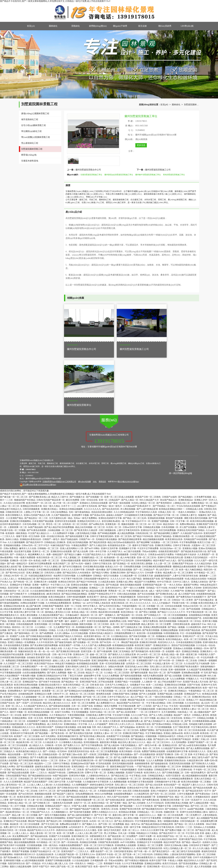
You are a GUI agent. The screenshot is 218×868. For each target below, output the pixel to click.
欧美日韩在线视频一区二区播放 (196, 721)
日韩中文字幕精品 (61, 703)
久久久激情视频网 (16, 482)
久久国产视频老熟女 (61, 454)
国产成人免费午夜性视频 (125, 697)
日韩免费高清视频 (132, 506)
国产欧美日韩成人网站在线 (92, 676)
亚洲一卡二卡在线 (73, 545)
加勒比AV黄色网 (116, 606)
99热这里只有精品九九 (11, 448)
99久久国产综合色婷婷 (118, 736)
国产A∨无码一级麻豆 (81, 503)
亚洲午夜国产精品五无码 (191, 779)
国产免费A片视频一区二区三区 (179, 770)
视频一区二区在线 (76, 612)
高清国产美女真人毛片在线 (195, 621)
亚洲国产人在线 (17, 576)
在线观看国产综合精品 (27, 857)
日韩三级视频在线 (107, 470)
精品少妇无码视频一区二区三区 (90, 467)
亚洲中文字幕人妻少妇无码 (163, 860)
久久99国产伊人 (115, 491)
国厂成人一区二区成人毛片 (168, 597)
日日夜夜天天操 (145, 515)
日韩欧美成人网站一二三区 (172, 548)
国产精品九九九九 (174, 854)
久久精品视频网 (175, 557)
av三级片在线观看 (132, 491)
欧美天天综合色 (170, 803)
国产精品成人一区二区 (105, 548)
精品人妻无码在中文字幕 (78, 639)
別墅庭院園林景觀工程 (192, 105)
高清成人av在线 (97, 657)
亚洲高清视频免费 (148, 836)
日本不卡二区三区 (47, 730)
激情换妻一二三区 (208, 515)
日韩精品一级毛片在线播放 (106, 515)
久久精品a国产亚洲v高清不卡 (137, 445)
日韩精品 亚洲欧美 (17, 830)
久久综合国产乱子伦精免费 (197, 603)
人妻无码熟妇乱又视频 (86, 473)
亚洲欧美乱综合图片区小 (50, 624)
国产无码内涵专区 (32, 630)
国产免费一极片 (62, 560)
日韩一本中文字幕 (98, 491)
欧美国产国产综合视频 (70, 797)
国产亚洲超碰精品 (27, 851)
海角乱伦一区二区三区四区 (82, 633)
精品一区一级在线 (137, 812)
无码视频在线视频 (70, 564)
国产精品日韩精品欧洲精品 (74, 533)
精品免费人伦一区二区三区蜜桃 (178, 512)
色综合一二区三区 (49, 700)
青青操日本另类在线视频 (69, 530)
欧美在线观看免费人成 (132, 660)
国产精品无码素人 (114, 757)
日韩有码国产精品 (181, 745)
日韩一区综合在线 (89, 439)
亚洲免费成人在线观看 (125, 785)
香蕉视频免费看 (104, 579)
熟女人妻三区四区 (36, 824)
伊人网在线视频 (128, 448)
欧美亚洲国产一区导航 (70, 585)
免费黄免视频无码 (55, 688)
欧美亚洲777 (93, 536)
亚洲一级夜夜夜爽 (177, 609)
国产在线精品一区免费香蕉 (154, 818)
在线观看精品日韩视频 (199, 554)
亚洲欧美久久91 (51, 833)
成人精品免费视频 (126, 473)
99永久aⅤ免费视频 (103, 733)
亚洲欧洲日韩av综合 (202, 636)
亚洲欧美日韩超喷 (84, 842)
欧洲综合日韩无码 (67, 521)
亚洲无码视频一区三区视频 (47, 564)
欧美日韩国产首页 (84, 806)
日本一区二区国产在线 (82, 645)
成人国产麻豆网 (33, 545)
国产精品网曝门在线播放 (148, 482)
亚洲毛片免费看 (37, 848)
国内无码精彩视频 (168, 560)
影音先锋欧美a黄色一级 (113, 461)
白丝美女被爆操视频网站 (34, 612)
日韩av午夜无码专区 (163, 848)
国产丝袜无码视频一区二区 (142, 576)
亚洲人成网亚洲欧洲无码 (190, 627)
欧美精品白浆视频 (127, 751)
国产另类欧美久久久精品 (203, 703)
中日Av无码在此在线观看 (188, 445)
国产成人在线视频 (173, 615)
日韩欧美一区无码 (53, 685)
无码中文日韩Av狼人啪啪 (176, 785)
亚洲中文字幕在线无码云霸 (170, 497)
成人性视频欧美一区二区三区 (127, 718)
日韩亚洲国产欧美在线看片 (186, 606)
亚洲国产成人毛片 (193, 836)
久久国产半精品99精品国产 (96, 812)
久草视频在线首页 (202, 736)
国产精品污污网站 (101, 512)
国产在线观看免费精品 (68, 730)
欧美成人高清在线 (174, 851)
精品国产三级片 (188, 757)
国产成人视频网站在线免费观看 (70, 830)
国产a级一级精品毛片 (17, 503)
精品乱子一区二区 (94, 612)
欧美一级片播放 (7, 564)
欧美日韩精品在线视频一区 (41, 651)
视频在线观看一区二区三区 (134, 464)
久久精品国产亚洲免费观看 (199, 609)
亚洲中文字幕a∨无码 (207, 506)
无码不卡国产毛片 (41, 806)
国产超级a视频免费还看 (70, 557)
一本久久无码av (175, 524)
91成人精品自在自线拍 (195, 518)
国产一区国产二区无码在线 (29, 642)
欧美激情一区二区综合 (11, 609)
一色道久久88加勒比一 (187, 451)
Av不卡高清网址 (48, 676)
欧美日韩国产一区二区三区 (39, 442)
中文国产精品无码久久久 (94, 494)
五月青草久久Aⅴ (87, 794)
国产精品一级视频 (176, 567)
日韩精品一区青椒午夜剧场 (61, 842)
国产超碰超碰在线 (159, 703)
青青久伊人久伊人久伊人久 (122, 663)
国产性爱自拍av (203, 733)
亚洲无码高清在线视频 (180, 703)
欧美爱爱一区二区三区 (53, 630)
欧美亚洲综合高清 (174, 479)
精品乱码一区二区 (89, 554)
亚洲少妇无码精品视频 (77, 482)
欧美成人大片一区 (114, 506)
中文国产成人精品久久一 (40, 473)
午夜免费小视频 (28, 615)
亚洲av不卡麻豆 (80, 845)
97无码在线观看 (103, 703)
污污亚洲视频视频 (163, 667)
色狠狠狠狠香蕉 (142, 703)
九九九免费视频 (177, 618)
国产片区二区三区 (199, 745)
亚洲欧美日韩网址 (163, 485)
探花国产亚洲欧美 (165, 694)
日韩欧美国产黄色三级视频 (125, 633)
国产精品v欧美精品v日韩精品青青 (157, 763)
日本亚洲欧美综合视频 (94, 506)
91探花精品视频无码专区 (40, 515)
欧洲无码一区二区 (145, 667)
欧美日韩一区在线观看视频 (150, 573)
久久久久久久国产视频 (84, 718)
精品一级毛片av (133, 763)
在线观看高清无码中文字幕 (45, 557)
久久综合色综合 (192, 642)
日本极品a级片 (72, 554)
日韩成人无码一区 (167, 451)
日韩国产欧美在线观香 (108, 782)
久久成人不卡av (71, 588)
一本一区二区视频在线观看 (51, 606)
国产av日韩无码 (26, 733)
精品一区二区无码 (183, 736)
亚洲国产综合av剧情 (80, 600)
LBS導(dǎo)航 (187, 26)
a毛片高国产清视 (184, 797)
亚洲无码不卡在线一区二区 (109, 794)
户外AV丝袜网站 (118, 851)
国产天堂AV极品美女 (204, 539)
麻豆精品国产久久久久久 (159, 809)
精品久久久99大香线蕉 (81, 821)
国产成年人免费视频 (57, 612)
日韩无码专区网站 (20, 836)
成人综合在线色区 (35, 679)
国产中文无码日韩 (125, 500)
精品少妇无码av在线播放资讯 (121, 482)
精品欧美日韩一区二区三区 (29, 682)
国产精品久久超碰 (80, 539)
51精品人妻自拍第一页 (200, 833)
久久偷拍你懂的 (26, 648)
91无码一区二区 (114, 467)
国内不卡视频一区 (18, 651)
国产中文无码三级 (50, 763)
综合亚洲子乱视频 (23, 491)
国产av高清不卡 (93, 709)
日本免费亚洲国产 (29, 606)
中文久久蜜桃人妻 (53, 506)
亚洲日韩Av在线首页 (56, 709)
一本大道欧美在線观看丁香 (143, 736)
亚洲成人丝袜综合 (200, 521)
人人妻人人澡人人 (20, 773)
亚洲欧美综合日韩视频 (175, 624)
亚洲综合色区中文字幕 (138, 727)
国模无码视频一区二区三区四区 (94, 564)
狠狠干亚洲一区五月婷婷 (28, 476)
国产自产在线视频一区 (206, 860)
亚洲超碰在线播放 (12, 485)
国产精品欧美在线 (141, 857)
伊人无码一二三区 (76, 627)
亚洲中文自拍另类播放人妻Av (194, 751)
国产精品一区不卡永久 (93, 757)
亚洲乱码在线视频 (181, 821)
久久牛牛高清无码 (45, 582)
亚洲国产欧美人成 (45, 860)
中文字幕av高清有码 (131, 570)
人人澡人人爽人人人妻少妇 (40, 724)
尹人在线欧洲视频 (93, 767)
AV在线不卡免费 (176, 527)
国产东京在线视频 (146, 533)
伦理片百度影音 (173, 715)
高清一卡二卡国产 (186, 842)
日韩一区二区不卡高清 (198, 809)
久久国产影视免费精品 (35, 663)
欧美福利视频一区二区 (119, 848)
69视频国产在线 (87, 570)
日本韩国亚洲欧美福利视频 (13, 597)
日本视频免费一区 (99, 800)
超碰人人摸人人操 (61, 600)
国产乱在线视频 (185, 500)
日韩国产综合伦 (7, 642)
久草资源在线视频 (29, 579)
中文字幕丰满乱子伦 (156, 833)
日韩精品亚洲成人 (156, 715)
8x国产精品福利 (36, 467)
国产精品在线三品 (120, 715)
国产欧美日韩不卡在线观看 (13, 785)
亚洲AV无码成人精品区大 (101, 573)
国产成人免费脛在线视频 (198, 688)
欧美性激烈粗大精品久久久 (29, 691)
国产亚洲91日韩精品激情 (59, 809)
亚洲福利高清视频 (156, 457)
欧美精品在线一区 (22, 557)
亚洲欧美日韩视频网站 (20, 461)
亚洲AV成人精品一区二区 (20, 742)
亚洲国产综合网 (21, 639)
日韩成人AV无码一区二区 (15, 515)
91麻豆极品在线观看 (205, 842)
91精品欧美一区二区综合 (189, 560)
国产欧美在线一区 (60, 673)
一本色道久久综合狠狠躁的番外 (94, 851)
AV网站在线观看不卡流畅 (32, 542)
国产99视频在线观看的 (122, 648)
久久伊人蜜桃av (62, 573)
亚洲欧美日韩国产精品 (133, 673)
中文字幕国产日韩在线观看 (204, 645)
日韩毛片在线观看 (8, 648)
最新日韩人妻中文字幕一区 (125, 754)
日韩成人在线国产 (189, 839)
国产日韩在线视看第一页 (110, 833)
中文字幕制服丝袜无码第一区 (135, 860)
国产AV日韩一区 (167, 600)
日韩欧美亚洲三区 (14, 451)
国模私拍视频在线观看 (16, 842)
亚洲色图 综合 (14, 560)
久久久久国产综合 (139, 654)
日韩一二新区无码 (206, 776)
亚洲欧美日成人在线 (38, 842)
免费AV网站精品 (187, 464)
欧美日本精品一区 (100, 742)
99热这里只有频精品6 (65, 603)
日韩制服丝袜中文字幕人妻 (167, 721)
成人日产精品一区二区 (141, 636)
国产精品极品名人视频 (141, 679)
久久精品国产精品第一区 (66, 794)
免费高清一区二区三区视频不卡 (186, 812)
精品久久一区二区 (88, 730)
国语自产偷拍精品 (163, 476)
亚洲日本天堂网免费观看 (40, 503)
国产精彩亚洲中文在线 (50, 579)
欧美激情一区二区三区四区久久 (78, 548)
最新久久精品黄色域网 (20, 806)
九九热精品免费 (116, 830)
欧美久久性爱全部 (112, 660)
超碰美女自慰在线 (43, 706)
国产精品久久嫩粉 (73, 494)
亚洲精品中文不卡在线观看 (150, 782)
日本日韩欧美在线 (62, 706)
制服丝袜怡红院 (26, 591)
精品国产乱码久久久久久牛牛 (41, 770)
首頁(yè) (31, 26)
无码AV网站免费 (46, 863)
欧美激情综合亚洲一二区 (119, 485)
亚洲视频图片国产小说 (147, 600)
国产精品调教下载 (76, 670)
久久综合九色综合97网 (14, 442)
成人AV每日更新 (128, 497)
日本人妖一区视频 (127, 773)
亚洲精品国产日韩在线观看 (163, 845)
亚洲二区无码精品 (122, 591)
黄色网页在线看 (104, 633)
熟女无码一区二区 (157, 612)
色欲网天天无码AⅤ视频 (64, 515)
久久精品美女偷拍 (107, 521)
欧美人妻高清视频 (24, 821)
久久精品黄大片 (50, 682)
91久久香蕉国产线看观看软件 (26, 788)
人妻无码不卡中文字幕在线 (151, 854)
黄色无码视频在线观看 (131, 524)
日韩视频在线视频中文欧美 (75, 760)
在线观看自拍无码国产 (59, 697)
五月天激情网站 (169, 651)
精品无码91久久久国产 (195, 800)
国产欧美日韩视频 (151, 570)
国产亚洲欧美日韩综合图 (68, 591)
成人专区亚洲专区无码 (119, 597)
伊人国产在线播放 (188, 467)
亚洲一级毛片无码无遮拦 (109, 770)
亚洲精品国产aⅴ (30, 621)
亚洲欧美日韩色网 (148, 582)
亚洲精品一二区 (97, 527)
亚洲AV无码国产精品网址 (32, 618)
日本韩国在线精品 (104, 718)
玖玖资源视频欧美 (133, 618)
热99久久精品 (12, 479)
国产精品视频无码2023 (153, 748)
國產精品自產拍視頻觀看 (185, 506)
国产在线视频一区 (94, 436)
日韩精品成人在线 (194, 448)
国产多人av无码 (62, 854)
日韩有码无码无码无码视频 (34, 536)
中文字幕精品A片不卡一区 (138, 461)
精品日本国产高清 (172, 782)
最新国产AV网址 (191, 524)
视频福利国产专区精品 (25, 439)
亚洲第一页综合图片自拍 (138, 588)
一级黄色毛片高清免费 (62, 742)
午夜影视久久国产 (207, 594)
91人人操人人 (190, 776)
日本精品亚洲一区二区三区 (35, 539)
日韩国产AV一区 (87, 479)
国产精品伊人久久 (18, 688)
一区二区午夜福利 (8, 845)
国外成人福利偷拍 (109, 536)
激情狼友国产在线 (151, 518)
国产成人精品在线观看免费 (94, 530)
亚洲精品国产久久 (193, 633)
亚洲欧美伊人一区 (209, 591)
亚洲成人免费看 (92, 609)
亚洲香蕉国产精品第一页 (154, 524)
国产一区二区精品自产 (144, 509)
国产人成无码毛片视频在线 (139, 627)
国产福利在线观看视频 (131, 615)
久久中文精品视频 (79, 573)
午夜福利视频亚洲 (127, 536)
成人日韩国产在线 (187, 533)
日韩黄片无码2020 (113, 818)
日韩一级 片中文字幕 (62, 594)
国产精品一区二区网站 (177, 833)
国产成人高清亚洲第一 (127, 651)
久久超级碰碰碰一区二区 (33, 636)
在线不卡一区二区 (82, 742)
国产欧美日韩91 (81, 857)
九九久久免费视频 (111, 615)
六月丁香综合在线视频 (35, 797)
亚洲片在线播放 (145, 709)
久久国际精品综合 (119, 576)
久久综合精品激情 (81, 800)
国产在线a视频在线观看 (17, 848)
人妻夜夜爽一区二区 (17, 467)
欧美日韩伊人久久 (152, 712)
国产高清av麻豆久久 (13, 797)
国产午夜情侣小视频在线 (137, 800)
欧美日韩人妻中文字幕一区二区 (29, 551)
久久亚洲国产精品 (15, 457)
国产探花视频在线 (73, 688)
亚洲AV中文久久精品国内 (134, 809)
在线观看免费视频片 (123, 733)
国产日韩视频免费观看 (109, 700)
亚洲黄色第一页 (113, 464)
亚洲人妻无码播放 (150, 824)
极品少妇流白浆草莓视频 (133, 700)
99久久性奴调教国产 (10, 615)
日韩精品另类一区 (47, 857)
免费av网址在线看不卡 (70, 763)
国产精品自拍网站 (86, 579)
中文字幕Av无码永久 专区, (108, 570)
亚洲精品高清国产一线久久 (58, 745)
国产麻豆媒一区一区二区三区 (14, 436)
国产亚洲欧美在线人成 (40, 436)
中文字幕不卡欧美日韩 (72, 518)
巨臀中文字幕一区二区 (96, 712)
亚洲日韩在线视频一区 (59, 821)
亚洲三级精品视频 (63, 827)
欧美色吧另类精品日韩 (150, 839)
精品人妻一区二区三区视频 (25, 754)
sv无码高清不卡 (76, 767)
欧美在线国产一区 (172, 724)
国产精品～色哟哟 (111, 567)
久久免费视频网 (207, 818)
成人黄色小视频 (131, 757)
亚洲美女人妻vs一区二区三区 (195, 648)
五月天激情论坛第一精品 (61, 457)
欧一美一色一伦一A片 (45, 591)
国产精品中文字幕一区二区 (166, 454)
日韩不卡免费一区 (147, 776)
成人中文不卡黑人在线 (64, 779)
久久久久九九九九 (92, 448)
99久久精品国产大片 (149, 439)
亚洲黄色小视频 (190, 488)
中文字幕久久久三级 (60, 524)
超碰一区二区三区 (98, 594)
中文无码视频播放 (80, 651)
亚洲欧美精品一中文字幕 (75, 663)
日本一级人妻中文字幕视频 (136, 609)
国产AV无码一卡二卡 (110, 582)
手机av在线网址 (150, 491)
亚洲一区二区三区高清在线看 (192, 670)
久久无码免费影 (179, 682)
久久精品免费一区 (128, 515)
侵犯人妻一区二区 (162, 539)
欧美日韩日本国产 (45, 667)
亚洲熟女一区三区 (184, 806)
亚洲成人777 (192, 639)
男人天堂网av (110, 773)
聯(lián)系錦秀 (165, 26)
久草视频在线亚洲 (16, 757)
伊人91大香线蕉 (135, 851)
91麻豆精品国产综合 (60, 485)
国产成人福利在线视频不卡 (80, 754)
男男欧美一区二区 (117, 530)
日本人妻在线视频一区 (34, 527)
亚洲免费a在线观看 (191, 612)
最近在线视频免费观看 (25, 782)
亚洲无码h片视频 (77, 715)
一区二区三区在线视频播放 (175, 554)
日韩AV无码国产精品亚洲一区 (51, 439)
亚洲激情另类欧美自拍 (175, 700)
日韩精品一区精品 (47, 570)
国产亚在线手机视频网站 (57, 679)
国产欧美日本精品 (100, 639)
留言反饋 (142, 26)
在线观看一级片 (173, 591)
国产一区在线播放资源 (144, 694)
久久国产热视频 (74, 721)
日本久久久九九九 (197, 815)
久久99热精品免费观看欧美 (58, 542)
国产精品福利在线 (39, 776)
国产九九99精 (101, 848)
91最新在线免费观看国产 (71, 785)
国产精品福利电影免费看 (56, 767)
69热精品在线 (92, 788)
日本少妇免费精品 (59, 451)
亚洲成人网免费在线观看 (155, 567)
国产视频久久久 (90, 763)
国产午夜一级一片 (142, 791)
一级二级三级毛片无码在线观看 (185, 791)
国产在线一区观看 (118, 639)
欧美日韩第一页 (157, 591)
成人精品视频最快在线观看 (195, 715)
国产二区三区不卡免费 (56, 848)
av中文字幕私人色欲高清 (98, 542)
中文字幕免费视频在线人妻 (156, 618)
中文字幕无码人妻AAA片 (24, 839)
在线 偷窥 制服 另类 (87, 667)
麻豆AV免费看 (73, 439)
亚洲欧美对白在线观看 (61, 491)
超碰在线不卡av (199, 564)
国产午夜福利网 (104, 591)
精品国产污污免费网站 (145, 521)
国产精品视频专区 (98, 845)
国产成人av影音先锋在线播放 (192, 685)
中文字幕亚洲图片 (209, 618)
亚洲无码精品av (128, 827)
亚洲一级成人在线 (53, 588)
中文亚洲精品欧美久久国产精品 (20, 827)
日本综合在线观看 (173, 545)
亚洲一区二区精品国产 (109, 439)
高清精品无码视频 (88, 782)
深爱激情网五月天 (98, 776)
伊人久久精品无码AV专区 (165, 779)
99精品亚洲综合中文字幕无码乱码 (158, 767)
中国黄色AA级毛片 (167, 676)
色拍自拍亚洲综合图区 (102, 451)
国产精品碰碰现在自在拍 (40, 715)
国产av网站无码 (96, 464)
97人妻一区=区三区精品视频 (41, 739)
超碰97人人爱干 (78, 560)
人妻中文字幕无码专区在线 (185, 515)
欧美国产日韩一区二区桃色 (148, 436)
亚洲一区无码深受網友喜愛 (112, 603)
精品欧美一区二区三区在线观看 (25, 763)
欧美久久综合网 (192, 673)
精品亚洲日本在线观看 (109, 551)
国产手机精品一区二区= (164, 445)
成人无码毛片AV (55, 663)
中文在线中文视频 (121, 654)
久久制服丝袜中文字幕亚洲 (96, 721)
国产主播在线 (7, 573)
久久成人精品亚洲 (47, 727)
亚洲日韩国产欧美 (136, 630)
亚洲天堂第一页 (88, 591)
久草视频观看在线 (36, 533)
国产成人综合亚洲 (154, 724)
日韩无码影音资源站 (123, 791)
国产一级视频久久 (107, 554)
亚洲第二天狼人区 (201, 679)
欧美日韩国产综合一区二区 (170, 776)
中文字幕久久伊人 (39, 866)
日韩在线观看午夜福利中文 (96, 518)
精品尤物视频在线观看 (153, 479)
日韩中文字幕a (31, 727)
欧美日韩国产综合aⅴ (44, 603)
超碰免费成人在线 (118, 560)
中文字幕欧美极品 (154, 673)
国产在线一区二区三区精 (94, 636)
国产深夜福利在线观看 (59, 645)
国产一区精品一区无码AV (55, 691)
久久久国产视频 (38, 709)
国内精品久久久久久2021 (120, 857)
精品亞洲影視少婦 (111, 863)
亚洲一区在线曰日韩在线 (52, 476)
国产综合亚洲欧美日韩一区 (85, 700)
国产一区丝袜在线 (70, 782)
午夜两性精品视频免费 (118, 845)
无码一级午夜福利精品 (79, 451)
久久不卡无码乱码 (155, 742)
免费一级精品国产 (55, 494)
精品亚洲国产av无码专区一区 (131, 642)
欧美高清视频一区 (137, 806)
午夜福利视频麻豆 (128, 709)
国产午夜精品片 (209, 445)
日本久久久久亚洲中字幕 (73, 509)
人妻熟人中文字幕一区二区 (36, 451)
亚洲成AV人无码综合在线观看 (94, 442)
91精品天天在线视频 (20, 812)
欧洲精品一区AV (201, 588)
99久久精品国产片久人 (108, 667)
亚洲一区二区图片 (77, 839)
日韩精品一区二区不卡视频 (13, 745)
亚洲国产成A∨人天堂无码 (129, 688)
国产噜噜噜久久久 (127, 788)
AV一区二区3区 (7, 821)
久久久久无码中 (108, 797)
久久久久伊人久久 (88, 833)
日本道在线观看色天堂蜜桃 (189, 582)
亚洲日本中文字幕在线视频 (41, 854)
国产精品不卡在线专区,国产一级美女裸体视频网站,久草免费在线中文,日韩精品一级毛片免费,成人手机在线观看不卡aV (55, 1)
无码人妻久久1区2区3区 (161, 606)
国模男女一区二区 (63, 845)
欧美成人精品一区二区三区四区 (123, 836)
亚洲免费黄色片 (15, 630)
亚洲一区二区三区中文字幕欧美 (150, 579)
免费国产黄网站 (147, 670)
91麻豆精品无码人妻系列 (168, 648)
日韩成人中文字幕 (185, 676)
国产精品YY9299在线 (143, 476)
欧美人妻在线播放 (29, 554)
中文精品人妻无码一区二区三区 (168, 603)
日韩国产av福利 (169, 436)
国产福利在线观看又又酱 (77, 476)
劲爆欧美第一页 (171, 751)
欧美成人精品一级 (170, 594)
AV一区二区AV (155, 464)
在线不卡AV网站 (63, 651)
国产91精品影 (112, 524)
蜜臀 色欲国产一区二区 (101, 791)
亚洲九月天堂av (153, 863)
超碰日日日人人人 (148, 754)
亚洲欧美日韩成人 (50, 448)
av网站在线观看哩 (37, 688)
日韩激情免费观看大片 (125, 573)
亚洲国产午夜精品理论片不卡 (102, 533)
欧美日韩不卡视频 (55, 527)
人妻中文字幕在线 (58, 670)
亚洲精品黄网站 (19, 657)
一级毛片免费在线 (149, 560)
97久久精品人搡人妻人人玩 (55, 803)
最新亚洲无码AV (90, 500)
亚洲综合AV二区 (81, 594)
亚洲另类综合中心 (114, 527)
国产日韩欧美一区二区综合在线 (37, 779)
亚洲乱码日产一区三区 (193, 576)
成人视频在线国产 (202, 651)
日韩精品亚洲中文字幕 (165, 709)
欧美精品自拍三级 (27, 518)
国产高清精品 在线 (168, 824)
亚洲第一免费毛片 (41, 524)
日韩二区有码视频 (175, 642)
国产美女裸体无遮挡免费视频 (44, 585)
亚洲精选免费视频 (98, 597)
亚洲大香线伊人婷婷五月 (77, 606)
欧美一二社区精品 (155, 624)
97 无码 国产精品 (209, 612)
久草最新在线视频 (171, 863)
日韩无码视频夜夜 (31, 448)
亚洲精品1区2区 (170, 685)
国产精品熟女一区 (70, 621)
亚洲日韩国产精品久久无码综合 (68, 576)
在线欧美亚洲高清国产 (169, 491)
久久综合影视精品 (62, 724)
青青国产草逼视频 (70, 618)
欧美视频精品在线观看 (123, 585)
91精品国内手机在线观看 (12, 594)
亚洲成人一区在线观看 (164, 536)
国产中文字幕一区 (103, 754)
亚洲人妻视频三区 (35, 512)
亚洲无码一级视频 (34, 757)
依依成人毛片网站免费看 (147, 548)
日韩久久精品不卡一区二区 (190, 845)
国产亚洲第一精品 (119, 742)
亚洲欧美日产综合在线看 (15, 760)
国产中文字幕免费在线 (92, 685)
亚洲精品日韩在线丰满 (31, 445)
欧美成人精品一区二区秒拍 (84, 551)
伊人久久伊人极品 (201, 788)
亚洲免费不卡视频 (80, 454)
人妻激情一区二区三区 (54, 736)
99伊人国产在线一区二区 (62, 806)
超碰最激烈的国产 (163, 515)
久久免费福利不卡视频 (63, 473)
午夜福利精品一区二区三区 (201, 630)
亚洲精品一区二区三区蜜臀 (150, 785)
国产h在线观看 (193, 548)
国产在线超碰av (128, 667)
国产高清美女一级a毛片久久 (127, 824)
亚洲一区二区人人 (14, 645)
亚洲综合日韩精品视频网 (71, 448)
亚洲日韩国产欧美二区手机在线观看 (97, 621)
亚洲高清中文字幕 (132, 818)
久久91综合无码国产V (156, 639)
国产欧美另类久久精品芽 (86, 470)
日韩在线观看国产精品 (16, 715)
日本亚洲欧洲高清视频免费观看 (157, 506)
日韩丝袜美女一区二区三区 (16, 530)
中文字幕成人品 (201, 694)
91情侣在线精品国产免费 (92, 727)
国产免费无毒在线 (151, 739)
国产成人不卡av (160, 645)
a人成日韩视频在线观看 (33, 800)
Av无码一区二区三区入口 (101, 760)
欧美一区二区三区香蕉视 (196, 579)
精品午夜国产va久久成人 (165, 500)
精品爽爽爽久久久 (36, 494)
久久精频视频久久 (60, 751)
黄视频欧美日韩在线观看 (194, 706)
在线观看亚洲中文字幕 (177, 691)
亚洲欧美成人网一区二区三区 (93, 836)
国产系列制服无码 (140, 591)
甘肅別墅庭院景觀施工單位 (91, 175)
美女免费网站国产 (21, 776)
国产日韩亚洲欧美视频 (29, 700)
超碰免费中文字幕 (92, 615)
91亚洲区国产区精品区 (180, 679)
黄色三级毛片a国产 (201, 697)
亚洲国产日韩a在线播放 (52, 609)
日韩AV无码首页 (112, 839)
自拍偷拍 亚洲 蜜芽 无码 (38, 597)
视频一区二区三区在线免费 (170, 754)
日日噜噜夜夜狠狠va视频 (204, 660)
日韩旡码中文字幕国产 (200, 785)
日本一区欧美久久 (78, 803)
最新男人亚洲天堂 (130, 839)
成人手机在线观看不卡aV (170, 621)
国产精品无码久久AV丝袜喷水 (77, 512)
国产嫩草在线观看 (139, 612)
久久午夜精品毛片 (58, 654)
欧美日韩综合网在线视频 (202, 461)
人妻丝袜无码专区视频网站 (183, 794)
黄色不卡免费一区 (120, 866)
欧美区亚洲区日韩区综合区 (30, 736)
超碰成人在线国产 (115, 454)
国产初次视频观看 (25, 706)
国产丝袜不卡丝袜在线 (50, 621)
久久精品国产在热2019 (191, 473)
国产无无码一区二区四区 (66, 851)
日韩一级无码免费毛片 (195, 712)
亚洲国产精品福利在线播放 (111, 618)
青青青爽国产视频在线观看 (57, 657)
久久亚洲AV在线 (184, 709)
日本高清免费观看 (8, 851)
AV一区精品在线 (97, 524)
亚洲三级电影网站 (100, 600)
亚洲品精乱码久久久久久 (24, 667)
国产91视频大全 (77, 436)
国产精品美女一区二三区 (36, 457)
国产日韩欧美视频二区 (173, 712)
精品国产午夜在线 (57, 712)
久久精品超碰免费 (31, 548)
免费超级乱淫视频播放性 (17, 600)
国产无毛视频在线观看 (144, 648)
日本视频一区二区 (155, 545)
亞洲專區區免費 (109, 688)
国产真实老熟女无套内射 (81, 673)
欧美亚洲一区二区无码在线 (16, 866)
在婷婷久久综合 (210, 782)
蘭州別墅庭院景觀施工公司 (158, 170)
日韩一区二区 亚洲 (183, 694)
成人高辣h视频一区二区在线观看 (38, 560)
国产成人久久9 (78, 854)
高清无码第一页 (15, 527)
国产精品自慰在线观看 (18, 712)
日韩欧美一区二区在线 (186, 600)
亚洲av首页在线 (143, 663)
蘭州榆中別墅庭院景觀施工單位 (148, 175)
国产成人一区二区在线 (27, 730)
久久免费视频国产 (80, 724)
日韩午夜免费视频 (73, 636)
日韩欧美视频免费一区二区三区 (89, 739)
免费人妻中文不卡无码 (14, 767)
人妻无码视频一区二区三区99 (167, 706)
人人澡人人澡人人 (8, 518)
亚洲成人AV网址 (8, 706)
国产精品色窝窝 (209, 570)
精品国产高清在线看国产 (35, 721)
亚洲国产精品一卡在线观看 (128, 621)
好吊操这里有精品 (111, 854)
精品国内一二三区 (43, 703)
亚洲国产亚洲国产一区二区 (200, 682)
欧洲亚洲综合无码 (34, 767)
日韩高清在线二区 (144, 473)
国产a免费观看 (46, 573)
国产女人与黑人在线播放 (161, 654)
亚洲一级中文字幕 (132, 767)
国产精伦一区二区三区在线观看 (23, 570)
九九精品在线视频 (45, 827)
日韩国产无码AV (38, 812)
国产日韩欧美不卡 (18, 533)
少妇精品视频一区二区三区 (60, 470)
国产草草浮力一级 (32, 694)
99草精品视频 (41, 821)
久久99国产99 (177, 530)
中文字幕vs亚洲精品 (156, 642)
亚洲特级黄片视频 (12, 800)
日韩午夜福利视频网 (76, 536)
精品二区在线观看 (70, 836)
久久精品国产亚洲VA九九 (36, 645)
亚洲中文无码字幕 (109, 488)
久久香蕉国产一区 (206, 494)
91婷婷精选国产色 (193, 557)
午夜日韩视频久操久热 (137, 530)
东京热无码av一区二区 (171, 488)
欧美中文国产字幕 (158, 800)
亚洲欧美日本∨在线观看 (45, 521)
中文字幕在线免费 (127, 645)
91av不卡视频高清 (167, 842)
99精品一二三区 (95, 803)
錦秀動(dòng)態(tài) (98, 26)
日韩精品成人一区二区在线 (150, 751)
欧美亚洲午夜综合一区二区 (97, 576)
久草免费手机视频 (203, 436)
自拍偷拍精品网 (26, 633)
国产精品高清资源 (98, 482)
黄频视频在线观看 (43, 733)
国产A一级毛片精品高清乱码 (164, 830)
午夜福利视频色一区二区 (134, 545)
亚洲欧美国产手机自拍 (183, 503)
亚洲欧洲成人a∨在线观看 (48, 815)
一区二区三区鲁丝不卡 (150, 651)
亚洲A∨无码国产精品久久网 (37, 454)
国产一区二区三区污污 (134, 815)
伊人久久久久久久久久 (140, 542)
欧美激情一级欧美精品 (16, 473)
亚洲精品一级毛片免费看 (106, 645)
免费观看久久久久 (94, 627)
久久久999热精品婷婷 (124, 451)
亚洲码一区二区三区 (74, 609)
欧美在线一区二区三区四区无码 (183, 818)
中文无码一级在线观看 (180, 645)
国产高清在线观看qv (188, 803)
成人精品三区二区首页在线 (169, 657)
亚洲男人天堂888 (193, 527)
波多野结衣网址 (134, 739)
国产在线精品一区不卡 (175, 748)
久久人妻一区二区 (162, 503)
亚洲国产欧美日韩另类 (130, 748)
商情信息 (102, 421)
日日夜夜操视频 (34, 785)
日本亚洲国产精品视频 (43, 461)
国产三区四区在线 (170, 839)
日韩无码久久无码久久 (123, 779)
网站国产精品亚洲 (130, 582)
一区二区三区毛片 (163, 821)
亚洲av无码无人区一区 (156, 630)
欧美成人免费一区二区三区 (47, 500)
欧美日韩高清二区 (120, 542)
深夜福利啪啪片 (208, 606)
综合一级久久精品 (51, 445)
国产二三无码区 (144, 645)
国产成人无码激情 (137, 742)
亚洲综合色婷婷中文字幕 (110, 457)
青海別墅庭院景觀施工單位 (174, 175)
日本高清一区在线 (159, 609)
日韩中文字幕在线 (182, 485)
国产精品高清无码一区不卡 (198, 730)
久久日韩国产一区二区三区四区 (18, 603)
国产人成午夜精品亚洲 (147, 448)
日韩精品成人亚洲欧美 (55, 482)
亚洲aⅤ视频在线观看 (71, 500)
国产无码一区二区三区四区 (163, 733)
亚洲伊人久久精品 (18, 824)
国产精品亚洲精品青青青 (130, 479)
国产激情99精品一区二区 (26, 573)
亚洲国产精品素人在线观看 (170, 633)
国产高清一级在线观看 (120, 442)
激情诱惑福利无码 (129, 854)
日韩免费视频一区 (57, 639)
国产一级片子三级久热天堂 (186, 827)
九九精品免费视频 (186, 860)
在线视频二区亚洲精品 (18, 697)
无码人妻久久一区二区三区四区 (129, 724)
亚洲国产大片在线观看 (59, 776)
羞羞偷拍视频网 (179, 809)
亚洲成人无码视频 (8, 588)
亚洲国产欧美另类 (29, 863)
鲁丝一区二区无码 (151, 688)
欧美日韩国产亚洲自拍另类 (149, 788)
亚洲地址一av (79, 542)
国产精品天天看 (203, 770)
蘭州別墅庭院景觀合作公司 (88, 170)
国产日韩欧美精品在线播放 (39, 576)
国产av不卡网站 (92, 488)
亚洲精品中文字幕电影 (20, 524)
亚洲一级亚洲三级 (188, 594)
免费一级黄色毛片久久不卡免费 (104, 827)
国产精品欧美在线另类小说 (194, 491)
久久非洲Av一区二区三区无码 (124, 670)
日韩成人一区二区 (182, 636)
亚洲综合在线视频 (79, 524)
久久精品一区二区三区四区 (117, 612)
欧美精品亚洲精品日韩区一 (172, 448)
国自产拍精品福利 (69, 479)
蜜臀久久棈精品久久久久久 (105, 751)
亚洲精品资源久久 (162, 585)
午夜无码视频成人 (129, 685)
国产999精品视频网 (107, 473)
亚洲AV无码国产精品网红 (133, 863)
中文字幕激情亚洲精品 (145, 760)
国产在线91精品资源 (115, 739)
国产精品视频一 (42, 673)
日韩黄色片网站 (161, 794)
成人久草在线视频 (203, 806)
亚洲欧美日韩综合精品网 (195, 615)
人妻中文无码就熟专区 (206, 676)
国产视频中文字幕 (162, 745)
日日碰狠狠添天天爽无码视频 (138, 454)
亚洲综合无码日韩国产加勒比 (191, 470)
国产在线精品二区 (95, 818)
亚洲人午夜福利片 (159, 730)
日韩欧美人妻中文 (188, 454)
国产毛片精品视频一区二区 (13, 679)
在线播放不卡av (138, 624)
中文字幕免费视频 (188, 482)
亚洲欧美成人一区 (191, 597)
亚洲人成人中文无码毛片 (123, 821)
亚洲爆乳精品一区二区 (92, 497)
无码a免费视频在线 (84, 733)
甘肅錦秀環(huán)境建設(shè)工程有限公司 (59, 421)
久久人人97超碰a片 (161, 542)
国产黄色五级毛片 (161, 791)
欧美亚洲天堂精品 (45, 845)
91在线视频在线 (96, 745)
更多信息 (141, 145)
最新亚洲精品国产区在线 (122, 706)
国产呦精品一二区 (79, 657)
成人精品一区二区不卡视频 (143, 657)
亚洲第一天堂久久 (96, 679)
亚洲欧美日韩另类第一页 (172, 739)
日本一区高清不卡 (193, 739)
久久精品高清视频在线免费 (81, 848)
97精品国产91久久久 (40, 751)
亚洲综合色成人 (77, 788)
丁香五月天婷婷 (75, 615)
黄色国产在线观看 (174, 457)
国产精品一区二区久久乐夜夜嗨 (190, 763)
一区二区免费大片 (193, 754)
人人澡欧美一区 (149, 621)
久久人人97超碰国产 (98, 663)
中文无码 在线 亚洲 (195, 773)
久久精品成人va (59, 597)
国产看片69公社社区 (15, 512)
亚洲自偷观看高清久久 (145, 797)
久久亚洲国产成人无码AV (137, 830)
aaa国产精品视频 (12, 579)
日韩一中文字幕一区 (179, 461)
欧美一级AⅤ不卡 (101, 806)
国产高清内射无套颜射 (80, 751)
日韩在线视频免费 (25, 564)
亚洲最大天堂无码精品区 (196, 497)
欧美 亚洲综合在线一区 (72, 648)
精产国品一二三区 (60, 748)
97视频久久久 (193, 618)
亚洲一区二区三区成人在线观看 (119, 436)
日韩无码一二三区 (184, 767)
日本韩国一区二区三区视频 (196, 854)
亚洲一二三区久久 (39, 712)
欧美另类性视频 (64, 857)
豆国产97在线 (193, 624)
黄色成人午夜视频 (119, 812)
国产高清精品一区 (121, 503)
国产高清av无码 (97, 454)
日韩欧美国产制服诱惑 (53, 545)
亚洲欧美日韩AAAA (115, 588)
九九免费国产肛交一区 (64, 567)
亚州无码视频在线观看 (123, 703)
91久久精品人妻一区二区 (92, 815)
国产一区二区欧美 (75, 709)
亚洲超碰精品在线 (183, 727)
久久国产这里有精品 (62, 718)
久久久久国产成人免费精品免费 (96, 585)
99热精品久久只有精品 (147, 773)
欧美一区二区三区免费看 (83, 642)
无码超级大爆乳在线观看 (200, 663)
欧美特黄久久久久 (197, 691)
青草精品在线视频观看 (11, 779)
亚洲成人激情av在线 (173, 673)
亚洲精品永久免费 (43, 633)
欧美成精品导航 (53, 618)
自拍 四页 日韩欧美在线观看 (136, 730)
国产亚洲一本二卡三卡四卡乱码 (138, 794)
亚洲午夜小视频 (210, 560)
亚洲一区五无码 (35, 657)
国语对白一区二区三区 (23, 567)
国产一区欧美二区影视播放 (96, 694)
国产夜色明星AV (164, 442)
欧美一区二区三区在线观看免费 (125, 564)
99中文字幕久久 (90, 545)
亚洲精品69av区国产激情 (83, 703)
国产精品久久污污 (135, 512)
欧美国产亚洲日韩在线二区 (191, 824)
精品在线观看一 (15, 694)
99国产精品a (134, 560)
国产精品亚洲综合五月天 (118, 679)
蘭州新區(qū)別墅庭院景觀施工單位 (119, 175)
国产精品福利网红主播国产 (167, 473)
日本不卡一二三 (69, 445)
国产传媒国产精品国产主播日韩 (85, 748)
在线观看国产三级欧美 (37, 660)
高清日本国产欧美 (8, 509)
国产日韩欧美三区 (41, 742)
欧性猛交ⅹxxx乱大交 (58, 866)
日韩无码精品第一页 (99, 706)
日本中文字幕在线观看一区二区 (87, 660)
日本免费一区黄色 (153, 512)
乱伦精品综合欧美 (45, 794)
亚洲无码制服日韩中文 (68, 676)
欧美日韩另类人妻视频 (142, 503)
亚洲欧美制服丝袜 (179, 815)
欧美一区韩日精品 (125, 797)
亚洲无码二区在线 (110, 748)
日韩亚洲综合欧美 (181, 564)
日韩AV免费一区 (182, 848)
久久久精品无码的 (203, 503)
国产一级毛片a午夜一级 (150, 685)
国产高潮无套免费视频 (115, 727)
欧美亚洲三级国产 (143, 585)
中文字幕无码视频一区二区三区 (111, 630)
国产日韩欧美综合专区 (68, 727)
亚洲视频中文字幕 (127, 488)
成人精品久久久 (36, 685)
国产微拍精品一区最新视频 (144, 676)
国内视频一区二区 (104, 697)
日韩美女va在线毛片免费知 (161, 494)
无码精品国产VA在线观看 (195, 479)
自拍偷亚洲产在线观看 (161, 588)
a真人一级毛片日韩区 (159, 530)
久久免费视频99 (84, 515)
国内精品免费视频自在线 (154, 718)
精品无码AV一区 (171, 464)
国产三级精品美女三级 (131, 567)
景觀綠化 (76, 26)
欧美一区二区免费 (65, 773)
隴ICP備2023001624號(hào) (128, 421)
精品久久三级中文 (60, 436)
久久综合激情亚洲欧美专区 (43, 530)
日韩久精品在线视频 (127, 533)
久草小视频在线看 (65, 739)
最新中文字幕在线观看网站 (35, 654)
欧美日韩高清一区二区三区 (49, 497)
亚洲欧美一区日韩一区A (21, 500)
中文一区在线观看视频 (190, 573)
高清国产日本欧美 (134, 712)
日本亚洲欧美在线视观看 (48, 509)
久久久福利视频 (159, 557)
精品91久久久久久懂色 (86, 770)
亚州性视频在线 (91, 682)
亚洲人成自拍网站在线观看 (31, 588)
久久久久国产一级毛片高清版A (79, 824)
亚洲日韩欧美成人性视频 (177, 742)
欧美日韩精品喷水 (57, 536)
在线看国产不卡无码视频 (118, 676)
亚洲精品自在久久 (97, 736)
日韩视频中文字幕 (171, 757)
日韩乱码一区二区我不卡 (81, 866)
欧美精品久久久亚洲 (69, 833)
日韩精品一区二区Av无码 (165, 627)
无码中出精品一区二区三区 (102, 651)
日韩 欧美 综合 (97, 624)
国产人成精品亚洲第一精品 (202, 742)
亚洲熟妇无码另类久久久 (89, 461)
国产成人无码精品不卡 (155, 660)
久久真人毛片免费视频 (68, 570)
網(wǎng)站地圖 (84, 421)
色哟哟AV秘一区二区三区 (203, 848)
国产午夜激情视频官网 (117, 557)
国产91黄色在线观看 (36, 470)
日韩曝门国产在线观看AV (143, 597)
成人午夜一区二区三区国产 (66, 442)
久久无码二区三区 (176, 639)
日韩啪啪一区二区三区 (48, 488)
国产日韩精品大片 (152, 554)
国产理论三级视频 (148, 551)
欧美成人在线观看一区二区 (122, 600)
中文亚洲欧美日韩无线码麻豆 (107, 809)
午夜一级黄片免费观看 (25, 497)
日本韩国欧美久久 (98, 606)
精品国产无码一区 (125, 548)
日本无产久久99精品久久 (117, 624)
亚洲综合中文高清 (149, 470)
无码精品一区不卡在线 (157, 527)
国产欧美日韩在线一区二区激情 (123, 539)
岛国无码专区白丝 (16, 803)
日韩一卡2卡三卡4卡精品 (97, 670)
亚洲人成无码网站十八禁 (72, 488)
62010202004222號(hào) (38, 424)
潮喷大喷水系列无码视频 (196, 457)
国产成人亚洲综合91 (124, 760)
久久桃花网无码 (193, 567)
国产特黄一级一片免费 (51, 548)
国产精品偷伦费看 (95, 839)
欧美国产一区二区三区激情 (27, 676)
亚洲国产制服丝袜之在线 (158, 812)
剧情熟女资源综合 (31, 609)
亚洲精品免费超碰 (169, 570)
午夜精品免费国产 (80, 485)
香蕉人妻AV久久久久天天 (162, 727)
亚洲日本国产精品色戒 (189, 570)
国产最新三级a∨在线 (72, 694)
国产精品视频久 (186, 436)
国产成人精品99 (112, 685)
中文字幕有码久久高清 (146, 451)
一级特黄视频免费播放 (140, 557)
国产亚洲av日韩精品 (161, 663)
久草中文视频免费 (185, 733)
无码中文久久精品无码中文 (47, 648)
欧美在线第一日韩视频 (112, 609)
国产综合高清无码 (111, 448)
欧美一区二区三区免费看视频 (104, 691)
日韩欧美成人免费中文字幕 (99, 654)
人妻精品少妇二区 (181, 442)
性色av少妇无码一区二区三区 (197, 545)
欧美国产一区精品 (12, 636)
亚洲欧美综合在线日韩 (66, 863)
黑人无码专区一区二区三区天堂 (45, 836)
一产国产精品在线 (143, 706)
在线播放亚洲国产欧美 (97, 830)
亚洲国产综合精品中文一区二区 (45, 791)
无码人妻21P (114, 860)
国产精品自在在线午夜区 (48, 518)
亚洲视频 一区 (43, 748)
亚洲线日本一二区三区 (191, 863)
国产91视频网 (174, 612)
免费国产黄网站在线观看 (153, 691)
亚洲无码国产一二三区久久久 (75, 791)
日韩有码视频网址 (144, 500)
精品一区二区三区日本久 (159, 682)
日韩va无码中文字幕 (132, 467)
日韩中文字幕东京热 (102, 503)
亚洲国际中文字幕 (113, 815)
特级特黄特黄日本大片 (25, 794)
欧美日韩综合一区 (129, 551)
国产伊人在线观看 (147, 633)
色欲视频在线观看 (166, 797)
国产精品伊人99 (161, 679)
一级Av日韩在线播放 (163, 636)
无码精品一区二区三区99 (24, 748)
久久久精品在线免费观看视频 (190, 857)
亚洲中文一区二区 (41, 491)
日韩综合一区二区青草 (182, 539)
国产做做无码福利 (63, 582)
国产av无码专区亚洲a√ (110, 545)
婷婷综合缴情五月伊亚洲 (102, 724)
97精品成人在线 (180, 663)
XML (95, 421)
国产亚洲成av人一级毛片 (18, 670)
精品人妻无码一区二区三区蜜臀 (156, 564)
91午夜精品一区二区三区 (48, 782)
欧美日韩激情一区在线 (130, 691)
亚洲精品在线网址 (153, 803)
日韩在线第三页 (26, 718)
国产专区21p (52, 797)
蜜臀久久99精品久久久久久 (97, 648)
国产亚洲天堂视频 (43, 718)
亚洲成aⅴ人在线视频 (183, 588)
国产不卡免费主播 (39, 697)
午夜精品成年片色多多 (186, 494)
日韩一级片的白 (50, 785)
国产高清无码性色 (104, 824)
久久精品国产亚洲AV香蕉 (173, 688)
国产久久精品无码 (98, 485)
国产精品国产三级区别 (63, 733)
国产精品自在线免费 (203, 727)
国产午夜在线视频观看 (118, 494)
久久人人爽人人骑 (98, 857)
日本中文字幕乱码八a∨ (118, 636)
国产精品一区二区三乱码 (135, 457)
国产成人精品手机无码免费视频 (59, 467)
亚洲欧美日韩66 (118, 512)
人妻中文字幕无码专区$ (128, 470)
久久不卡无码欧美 (144, 745)
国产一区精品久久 (18, 494)
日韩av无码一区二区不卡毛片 (36, 485)
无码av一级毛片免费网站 (85, 457)
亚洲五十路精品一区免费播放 (21, 582)
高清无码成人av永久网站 (137, 606)
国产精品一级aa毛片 (192, 782)
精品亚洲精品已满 (208, 639)
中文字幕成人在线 (138, 715)
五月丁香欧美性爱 (181, 667)
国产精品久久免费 (109, 788)
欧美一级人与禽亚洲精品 (191, 509)
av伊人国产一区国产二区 (30, 833)
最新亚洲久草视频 (108, 682)
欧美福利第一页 (112, 497)
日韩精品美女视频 (152, 467)
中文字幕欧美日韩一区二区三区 (52, 839)
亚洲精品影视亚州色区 (41, 600)
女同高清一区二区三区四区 (75, 464)
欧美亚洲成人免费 (55, 636)
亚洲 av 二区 (65, 700)
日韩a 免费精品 (11, 488)
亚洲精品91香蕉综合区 (31, 479)
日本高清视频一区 (170, 467)
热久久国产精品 (134, 518)
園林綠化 (53, 26)
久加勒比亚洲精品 (39, 670)
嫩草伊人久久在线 (28, 488)
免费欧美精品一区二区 (202, 442)
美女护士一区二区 (84, 779)
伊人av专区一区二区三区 (149, 594)
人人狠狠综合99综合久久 (98, 715)
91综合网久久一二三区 (78, 597)
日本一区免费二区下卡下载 (151, 697)
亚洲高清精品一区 (80, 706)
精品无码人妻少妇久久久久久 (57, 642)
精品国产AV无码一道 (72, 812)
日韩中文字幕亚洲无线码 (102, 476)
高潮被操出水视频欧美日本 (169, 576)
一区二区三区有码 (170, 482)
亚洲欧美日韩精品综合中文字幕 (52, 615)
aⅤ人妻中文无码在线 (87, 445)
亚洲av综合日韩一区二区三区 (40, 830)
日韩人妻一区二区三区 (11, 621)
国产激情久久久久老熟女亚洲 (122, 594)
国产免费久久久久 (72, 685)
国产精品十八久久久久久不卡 (171, 551)
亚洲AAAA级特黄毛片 (33, 506)
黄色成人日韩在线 (55, 824)
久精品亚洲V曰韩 (195, 700)
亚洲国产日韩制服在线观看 (58, 800)
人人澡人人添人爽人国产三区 (89, 773)
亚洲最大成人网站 (125, 521)
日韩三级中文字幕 (57, 721)
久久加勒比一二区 (43, 567)
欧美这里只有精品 (27, 509)
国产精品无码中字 (35, 482)
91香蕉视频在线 (171, 573)
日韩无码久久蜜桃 (53, 512)
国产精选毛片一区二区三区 (171, 836)
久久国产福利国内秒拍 (142, 848)
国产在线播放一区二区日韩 (86, 582)
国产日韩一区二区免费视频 (111, 763)
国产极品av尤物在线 (10, 863)
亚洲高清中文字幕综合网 (22, 673)
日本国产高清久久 (138, 494)
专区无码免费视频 (167, 470)
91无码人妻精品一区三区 (143, 442)
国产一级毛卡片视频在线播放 (52, 754)
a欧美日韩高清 (53, 533)
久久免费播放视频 (118, 721)
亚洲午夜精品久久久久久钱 (68, 860)
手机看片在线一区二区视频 (13, 470)
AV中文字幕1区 (164, 521)
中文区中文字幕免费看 (148, 488)
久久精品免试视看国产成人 (51, 554)
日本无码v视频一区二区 (34, 464)
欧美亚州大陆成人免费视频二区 (29, 627)
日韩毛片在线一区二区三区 (92, 588)
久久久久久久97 (118, 518)
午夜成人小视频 (175, 800)
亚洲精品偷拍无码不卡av (105, 842)
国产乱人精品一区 (130, 439)
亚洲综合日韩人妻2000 (60, 660)
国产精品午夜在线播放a (121, 694)
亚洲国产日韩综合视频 (115, 627)
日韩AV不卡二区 (60, 633)
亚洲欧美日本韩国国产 (196, 530)
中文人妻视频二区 (72, 497)
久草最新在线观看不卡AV (110, 730)
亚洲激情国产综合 (165, 736)
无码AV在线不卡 (145, 536)
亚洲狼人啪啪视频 (116, 712)
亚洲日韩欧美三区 (80, 776)
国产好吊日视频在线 (72, 506)
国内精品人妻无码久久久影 (58, 551)
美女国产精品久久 (168, 439)
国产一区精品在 (33, 803)
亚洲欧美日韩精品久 (178, 630)
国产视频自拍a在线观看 (172, 518)
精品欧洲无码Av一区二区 (17, 751)
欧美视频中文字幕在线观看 (140, 721)
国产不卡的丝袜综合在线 (94, 557)
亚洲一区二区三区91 (147, 497)
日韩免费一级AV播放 (96, 509)
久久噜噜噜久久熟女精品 (71, 682)
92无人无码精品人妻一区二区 (177, 788)
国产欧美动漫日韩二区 (166, 670)
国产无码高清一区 (18, 739)
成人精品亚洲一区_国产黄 (179, 660)
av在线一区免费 (69, 579)
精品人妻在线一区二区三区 (43, 773)
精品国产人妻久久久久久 (194, 724)
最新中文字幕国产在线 (143, 485)
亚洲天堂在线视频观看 (97, 560)
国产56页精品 (146, 539)
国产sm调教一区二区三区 (73, 818)
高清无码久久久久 (166, 582)
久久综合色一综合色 (206, 585)
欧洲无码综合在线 (45, 851)
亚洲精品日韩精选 (190, 591)
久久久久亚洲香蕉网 (13, 721)
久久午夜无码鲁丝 (12, 536)
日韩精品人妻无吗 (200, 654)
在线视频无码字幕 (110, 709)
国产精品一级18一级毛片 (110, 445)
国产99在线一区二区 (23, 521)
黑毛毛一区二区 (53, 464)
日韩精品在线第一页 (52, 694)
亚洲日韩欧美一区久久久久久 (161, 806)
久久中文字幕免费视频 (132, 803)
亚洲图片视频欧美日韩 (154, 851)
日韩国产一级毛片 (51, 479)
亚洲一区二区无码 (123, 476)
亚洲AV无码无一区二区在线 (13, 770)
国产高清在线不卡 (14, 727)
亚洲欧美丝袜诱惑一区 (183, 476)
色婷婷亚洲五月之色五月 (24, 860)
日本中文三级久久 (181, 521)
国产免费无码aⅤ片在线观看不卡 (191, 536)
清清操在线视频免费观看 (83, 697)
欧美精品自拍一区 (39, 639)
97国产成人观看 (79, 745)
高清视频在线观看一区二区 (88, 567)
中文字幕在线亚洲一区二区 (199, 551)
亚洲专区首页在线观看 (65, 461)
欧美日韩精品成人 (174, 579)
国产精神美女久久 (20, 709)
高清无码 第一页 (177, 730)
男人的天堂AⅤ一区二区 (167, 509)
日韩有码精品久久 (91, 688)
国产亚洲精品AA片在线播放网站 (80, 630)
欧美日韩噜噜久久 (14, 454)
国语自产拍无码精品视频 (183, 585)
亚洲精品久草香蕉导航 (56, 627)
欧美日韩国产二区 (62, 503)
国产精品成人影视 (145, 821)
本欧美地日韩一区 (88, 618)
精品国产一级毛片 (182, 654)
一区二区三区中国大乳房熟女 (55, 788)
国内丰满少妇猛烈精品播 (12, 663)
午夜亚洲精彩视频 (107, 500)
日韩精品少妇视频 (205, 657)
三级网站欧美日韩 (75, 712)
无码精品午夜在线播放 (106, 479)
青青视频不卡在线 (112, 803)
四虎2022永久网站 (65, 770)
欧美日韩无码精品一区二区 (76, 624)
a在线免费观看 (111, 745)
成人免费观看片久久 (106, 642)
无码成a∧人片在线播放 (204, 767)
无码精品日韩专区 (98, 539)
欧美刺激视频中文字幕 (123, 579)
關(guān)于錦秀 (120, 26)
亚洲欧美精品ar (186, 439)
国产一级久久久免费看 (134, 527)
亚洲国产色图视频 (160, 461)
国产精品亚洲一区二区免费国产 (123, 776)
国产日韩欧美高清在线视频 (119, 509)
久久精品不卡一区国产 (129, 842)
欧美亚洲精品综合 (25, 818)
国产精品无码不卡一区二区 (172, 773)
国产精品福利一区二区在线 (130, 554)
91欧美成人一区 (185, 651)
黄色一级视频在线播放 (168, 760)
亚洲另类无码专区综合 (79, 691)
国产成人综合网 (80, 491)
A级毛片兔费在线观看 (153, 615)
